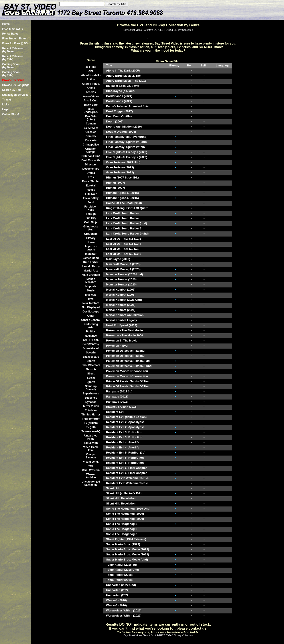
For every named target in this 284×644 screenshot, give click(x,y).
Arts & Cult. (91, 101)
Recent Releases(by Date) (13, 50)
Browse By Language (16, 85)
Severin (91, 353)
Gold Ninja (91, 222)
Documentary (91, 169)
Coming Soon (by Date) (11, 66)
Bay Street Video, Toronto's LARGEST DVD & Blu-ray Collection (158, 30)
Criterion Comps (91, 150)
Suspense (91, 398)
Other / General (91, 320)
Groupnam (91, 234)
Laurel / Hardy (91, 266)
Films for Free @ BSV (16, 43)
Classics (91, 132)
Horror (91, 242)
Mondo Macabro (91, 281)
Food (91, 202)
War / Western (91, 470)
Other (91, 316)
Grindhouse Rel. (91, 228)
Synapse (91, 402)
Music (91, 291)
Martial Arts (91, 271)
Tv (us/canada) (91, 431)
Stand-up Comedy (91, 388)
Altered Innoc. (91, 84)
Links (6, 105)
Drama (91, 173)
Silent (91, 374)
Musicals (91, 295)
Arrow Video (91, 96)
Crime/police (91, 145)
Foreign (91, 214)
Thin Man (91, 410)
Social (91, 378)
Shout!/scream (91, 365)
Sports (91, 382)
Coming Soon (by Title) (11, 74)
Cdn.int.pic (91, 128)
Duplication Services (15, 95)
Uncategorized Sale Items (91, 483)
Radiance (91, 336)
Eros (91, 177)
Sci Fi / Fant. (91, 340)
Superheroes (91, 394)
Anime (91, 88)
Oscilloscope (91, 312)
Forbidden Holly (91, 208)
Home (6, 24)
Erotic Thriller (91, 181)
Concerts (91, 140)
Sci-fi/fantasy (91, 344)
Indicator (91, 254)
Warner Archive (91, 476)
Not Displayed (91, 307)
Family (91, 190)
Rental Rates (10, 34)
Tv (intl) (91, 427)
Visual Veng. (91, 462)
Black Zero (91, 105)
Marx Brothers (91, 275)
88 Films (91, 67)
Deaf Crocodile (91, 160)
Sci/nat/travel (91, 348)
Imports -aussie (91, 248)
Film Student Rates (14, 39)
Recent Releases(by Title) (13, 58)
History (91, 238)
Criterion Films (91, 156)
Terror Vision (91, 406)
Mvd (91, 299)
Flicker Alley (91, 198)
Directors (91, 165)
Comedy (91, 136)
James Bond (91, 258)
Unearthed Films (91, 437)
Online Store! (11, 114)
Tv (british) (91, 423)
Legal (6, 109)
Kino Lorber (91, 262)
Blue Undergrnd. (91, 111)
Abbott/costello (91, 75)
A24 (91, 71)
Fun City (91, 218)
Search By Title (12, 90)
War (91, 466)
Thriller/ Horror (91, 415)
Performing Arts (91, 326)
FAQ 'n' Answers (13, 29)
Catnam (91, 124)
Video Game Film (91, 449)
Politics (91, 332)
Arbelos (91, 92)
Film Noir (91, 194)
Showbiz (91, 369)
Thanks (7, 100)
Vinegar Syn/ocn (91, 456)
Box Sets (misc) (91, 118)
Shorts (91, 361)
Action (91, 80)
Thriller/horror (91, 419)
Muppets (91, 286)
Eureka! (91, 186)
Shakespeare (91, 357)
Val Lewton (91, 443)
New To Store (91, 303)
